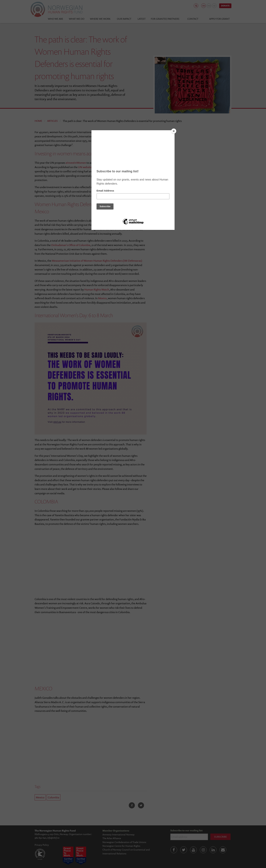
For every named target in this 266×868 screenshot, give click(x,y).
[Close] (174, 131)
